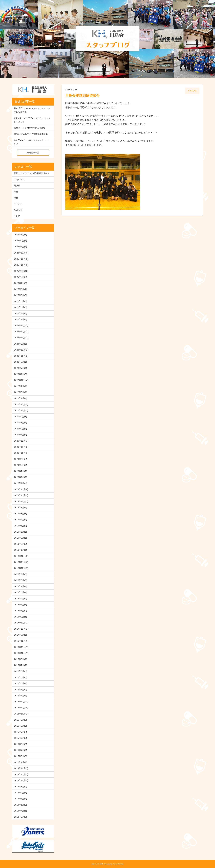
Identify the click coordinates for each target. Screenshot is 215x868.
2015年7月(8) (20, 732)
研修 (16, 198)
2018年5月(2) (20, 598)
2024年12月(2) (21, 326)
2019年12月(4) (21, 489)
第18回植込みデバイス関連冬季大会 (31, 134)
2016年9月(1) (20, 659)
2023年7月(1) (20, 368)
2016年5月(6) (20, 677)
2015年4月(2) (20, 750)
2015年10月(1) (21, 714)
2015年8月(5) (20, 726)
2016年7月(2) (20, 665)
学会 (16, 192)
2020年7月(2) (20, 471)
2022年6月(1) (20, 392)
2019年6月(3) (20, 526)
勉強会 (17, 185)
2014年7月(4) (20, 793)
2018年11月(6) (21, 562)
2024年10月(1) (21, 338)
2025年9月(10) (21, 271)
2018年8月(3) (20, 580)
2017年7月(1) (20, 635)
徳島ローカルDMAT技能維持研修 (30, 128)
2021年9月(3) (20, 417)
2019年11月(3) (21, 495)
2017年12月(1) (21, 623)
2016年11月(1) (21, 647)
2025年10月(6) (21, 265)
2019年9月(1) (20, 507)
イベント (18, 204)
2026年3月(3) (20, 235)
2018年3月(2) (20, 611)
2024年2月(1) (20, 344)
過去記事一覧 (33, 152)
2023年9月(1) (20, 362)
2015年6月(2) (20, 738)
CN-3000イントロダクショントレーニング (32, 142)
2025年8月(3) (20, 277)
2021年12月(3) (21, 404)
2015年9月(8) (20, 720)
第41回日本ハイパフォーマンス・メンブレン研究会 (32, 110)
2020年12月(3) (21, 441)
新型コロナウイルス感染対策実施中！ (32, 173)
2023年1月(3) (20, 374)
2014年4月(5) (20, 811)
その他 (17, 216)
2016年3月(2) (20, 690)
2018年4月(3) (20, 605)
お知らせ (18, 210)
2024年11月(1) (21, 332)
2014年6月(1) (20, 799)
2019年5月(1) (20, 532)
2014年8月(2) (20, 787)
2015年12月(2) (21, 702)
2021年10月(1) (21, 410)
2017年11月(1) (21, 629)
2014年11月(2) (21, 774)
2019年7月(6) (20, 520)
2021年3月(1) (20, 423)
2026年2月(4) (20, 241)
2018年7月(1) (20, 586)
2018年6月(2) (20, 592)
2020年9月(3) (20, 459)
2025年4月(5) (20, 301)
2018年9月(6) (20, 574)
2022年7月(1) (20, 386)
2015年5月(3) (20, 744)
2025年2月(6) (20, 313)
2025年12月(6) (21, 253)
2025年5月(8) (20, 295)
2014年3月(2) (20, 817)
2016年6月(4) (20, 671)
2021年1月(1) (20, 435)
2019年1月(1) (20, 550)
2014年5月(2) (20, 805)
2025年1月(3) (20, 319)
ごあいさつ (19, 179)
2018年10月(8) (21, 568)
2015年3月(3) (20, 756)
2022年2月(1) (20, 398)
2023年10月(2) (21, 356)
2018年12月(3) (21, 556)
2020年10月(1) (21, 453)
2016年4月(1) (20, 683)
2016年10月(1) (21, 653)
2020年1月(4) (20, 483)
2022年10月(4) (21, 380)
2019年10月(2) (21, 501)
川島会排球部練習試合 (82, 96)
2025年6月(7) (20, 289)
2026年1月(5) (20, 247)
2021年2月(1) (20, 429)
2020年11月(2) (21, 447)
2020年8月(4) (20, 465)
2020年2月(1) (20, 477)
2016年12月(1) (21, 641)
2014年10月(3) (21, 780)
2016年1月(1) (20, 696)
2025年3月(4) (20, 307)
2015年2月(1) (20, 762)
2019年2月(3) (20, 544)
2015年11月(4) (21, 708)
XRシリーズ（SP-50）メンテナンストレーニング (32, 120)
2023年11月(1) (21, 350)
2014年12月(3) (21, 768)
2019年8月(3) (20, 514)
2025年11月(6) (21, 259)
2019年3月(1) (20, 538)
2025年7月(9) (20, 283)
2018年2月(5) (20, 617)
